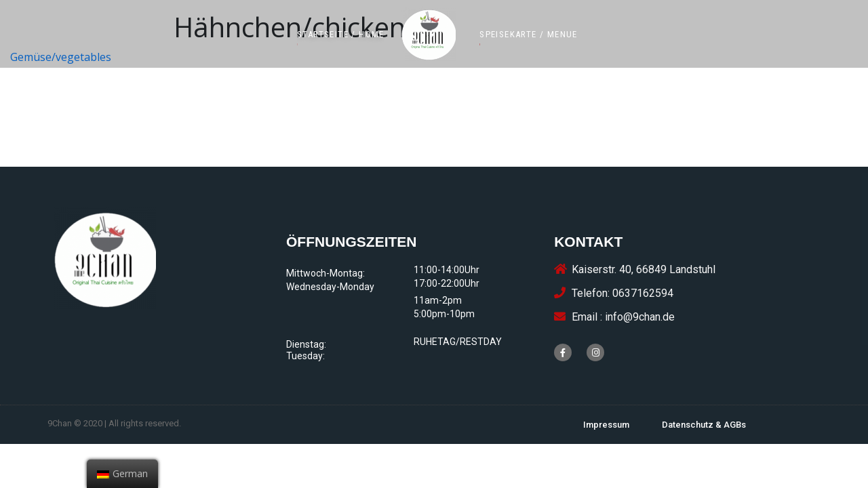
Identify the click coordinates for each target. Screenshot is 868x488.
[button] (341, 34)
